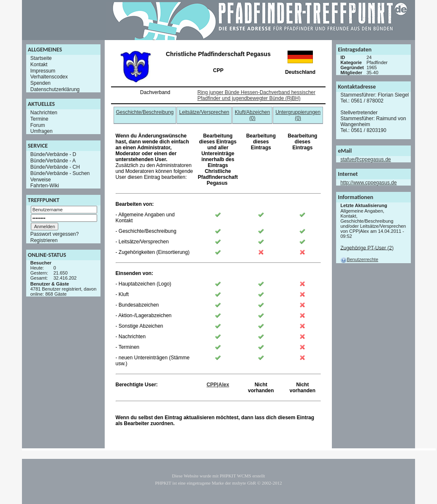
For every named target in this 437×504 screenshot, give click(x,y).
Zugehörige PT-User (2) (367, 248)
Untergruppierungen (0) (298, 115)
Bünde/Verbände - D (53, 154)
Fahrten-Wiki (45, 186)
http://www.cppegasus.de (368, 183)
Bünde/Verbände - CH (55, 167)
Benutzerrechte (359, 259)
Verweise (41, 179)
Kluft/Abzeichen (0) (252, 115)
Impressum (43, 70)
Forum (38, 125)
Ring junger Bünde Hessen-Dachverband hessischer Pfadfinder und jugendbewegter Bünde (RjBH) (257, 95)
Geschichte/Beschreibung (145, 112)
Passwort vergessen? (55, 234)
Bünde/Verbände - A (53, 161)
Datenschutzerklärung (55, 89)
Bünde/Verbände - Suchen (60, 173)
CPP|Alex (218, 385)
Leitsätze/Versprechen (204, 112)
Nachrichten (44, 113)
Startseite (41, 58)
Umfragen (42, 131)
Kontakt (39, 65)
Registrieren (44, 240)
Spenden (41, 83)
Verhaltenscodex (49, 77)
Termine (39, 119)
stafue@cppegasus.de (366, 159)
